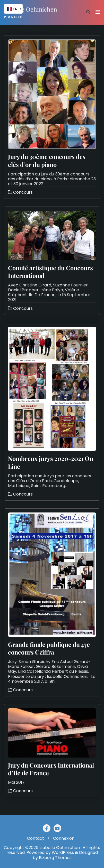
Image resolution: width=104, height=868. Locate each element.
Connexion (64, 838)
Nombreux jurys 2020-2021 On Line (51, 462)
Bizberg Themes (55, 858)
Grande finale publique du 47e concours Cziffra (49, 648)
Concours (20, 192)
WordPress (63, 853)
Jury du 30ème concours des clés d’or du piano (47, 160)
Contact (36, 838)
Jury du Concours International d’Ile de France (51, 769)
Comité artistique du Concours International (50, 272)
